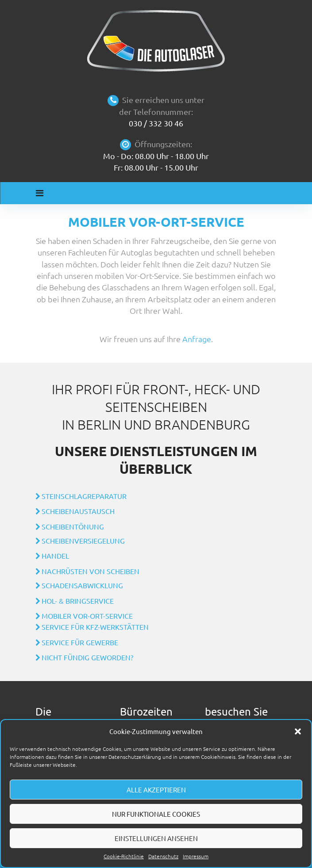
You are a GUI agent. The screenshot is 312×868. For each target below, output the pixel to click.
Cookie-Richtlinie (124, 856)
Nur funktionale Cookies (156, 814)
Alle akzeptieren (156, 790)
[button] (298, 731)
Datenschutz (163, 856)
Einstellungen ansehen (156, 838)
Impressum (196, 856)
